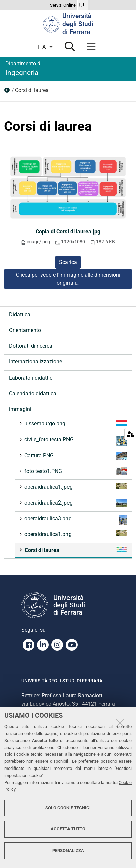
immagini (7, 92)
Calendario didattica (33, 393)
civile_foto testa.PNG (75, 441)
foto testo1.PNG (75, 471)
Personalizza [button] (68, 850)
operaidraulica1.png (75, 534)
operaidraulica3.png (75, 520)
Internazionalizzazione (36, 362)
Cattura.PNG (75, 456)
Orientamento (25, 330)
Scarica (68, 262)
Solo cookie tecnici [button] (68, 808)
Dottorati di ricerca (31, 346)
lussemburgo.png (75, 423)
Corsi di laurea (75, 550)
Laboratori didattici (31, 378)
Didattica (20, 314)
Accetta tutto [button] (68, 829)
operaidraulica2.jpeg (75, 503)
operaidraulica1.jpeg (75, 487)
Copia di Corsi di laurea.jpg (68, 232)
